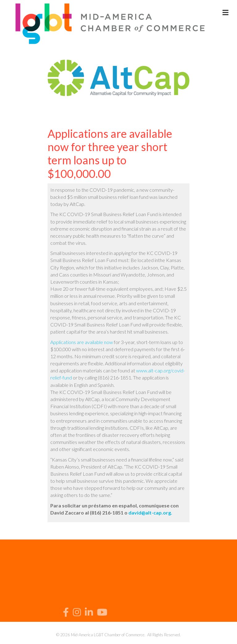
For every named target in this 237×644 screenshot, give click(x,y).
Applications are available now (82, 342)
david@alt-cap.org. (150, 513)
